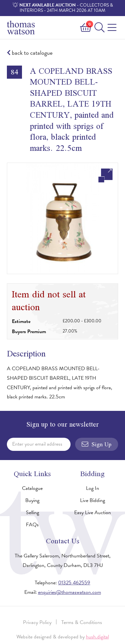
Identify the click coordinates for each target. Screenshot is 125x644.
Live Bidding (93, 500)
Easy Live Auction (93, 513)
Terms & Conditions (82, 622)
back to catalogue (30, 53)
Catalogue (32, 488)
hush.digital (97, 637)
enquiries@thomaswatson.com (70, 592)
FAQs (32, 525)
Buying (32, 500)
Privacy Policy (37, 622)
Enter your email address (37, 444)
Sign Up (97, 444)
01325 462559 (74, 583)
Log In (93, 488)
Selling (32, 513)
